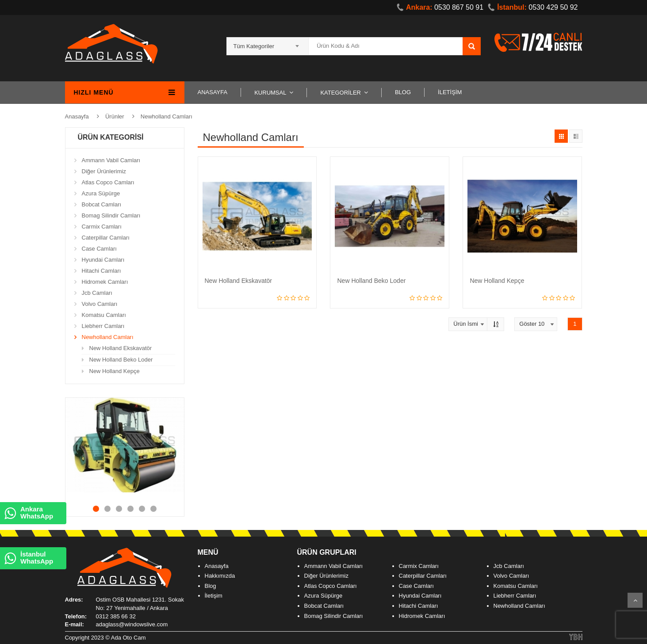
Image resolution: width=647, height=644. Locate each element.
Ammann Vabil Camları (111, 160)
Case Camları (99, 249)
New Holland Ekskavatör (121, 348)
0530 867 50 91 (440, 7)
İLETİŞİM (450, 92)
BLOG (403, 92)
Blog (211, 586)
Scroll (635, 600)
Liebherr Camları (103, 326)
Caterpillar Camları (106, 238)
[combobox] (268, 43)
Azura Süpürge (101, 193)
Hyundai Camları (103, 260)
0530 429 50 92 (533, 7)
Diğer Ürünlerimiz (104, 171)
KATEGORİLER (341, 93)
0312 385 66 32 (116, 616)
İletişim (214, 596)
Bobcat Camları (102, 204)
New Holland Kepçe (115, 371)
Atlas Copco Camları (108, 182)
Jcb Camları (97, 293)
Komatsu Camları (104, 315)
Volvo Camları (100, 304)
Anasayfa (77, 116)
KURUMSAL (270, 93)
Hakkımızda (220, 576)
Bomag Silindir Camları (111, 215)
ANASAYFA (213, 92)
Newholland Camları (167, 116)
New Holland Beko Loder (121, 360)
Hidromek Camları (105, 282)
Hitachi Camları (101, 271)
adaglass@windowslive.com (132, 624)
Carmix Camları (102, 227)
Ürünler (115, 116)
